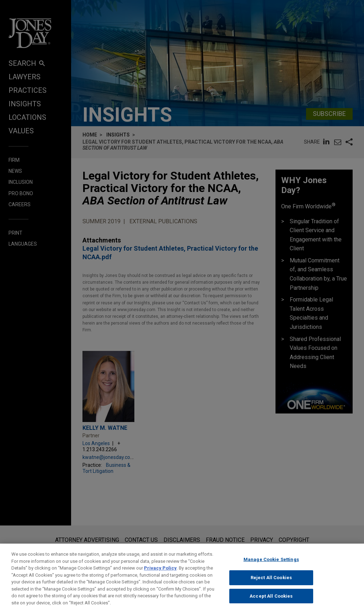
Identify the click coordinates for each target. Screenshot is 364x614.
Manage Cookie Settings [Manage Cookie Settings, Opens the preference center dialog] (271, 564)
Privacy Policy (160, 573)
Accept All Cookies (271, 601)
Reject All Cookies (271, 583)
